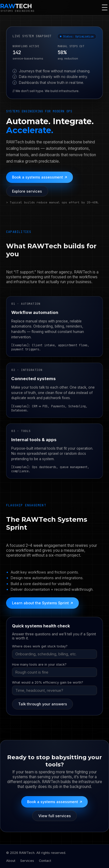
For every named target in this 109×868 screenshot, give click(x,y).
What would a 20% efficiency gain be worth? (48, 682)
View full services (55, 816)
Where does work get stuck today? (40, 646)
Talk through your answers (43, 704)
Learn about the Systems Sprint (42, 603)
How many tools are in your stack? (39, 664)
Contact (45, 861)
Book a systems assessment (39, 177)
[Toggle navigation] (105, 7)
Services (27, 861)
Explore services (27, 191)
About (11, 861)
